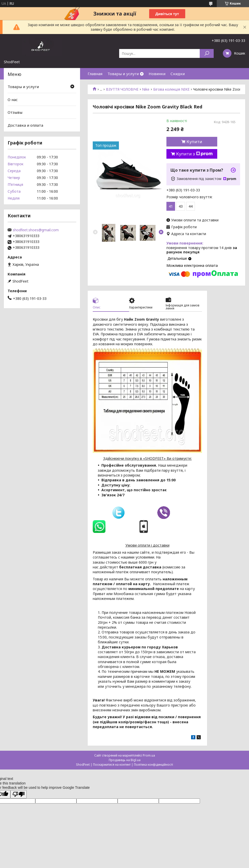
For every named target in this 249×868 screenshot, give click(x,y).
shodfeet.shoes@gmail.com (36, 230)
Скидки (178, 74)
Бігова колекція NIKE (171, 89)
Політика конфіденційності (153, 765)
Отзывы (15, 112)
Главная (95, 74)
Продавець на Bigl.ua (125, 760)
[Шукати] (207, 53)
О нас (13, 100)
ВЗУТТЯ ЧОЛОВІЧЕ (122, 89)
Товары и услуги (123, 74)
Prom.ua (149, 755)
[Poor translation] (19, 794)
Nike (146, 89)
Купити (194, 142)
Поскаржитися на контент (112, 765)
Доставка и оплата (25, 125)
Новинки (157, 74)
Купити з (194, 154)
